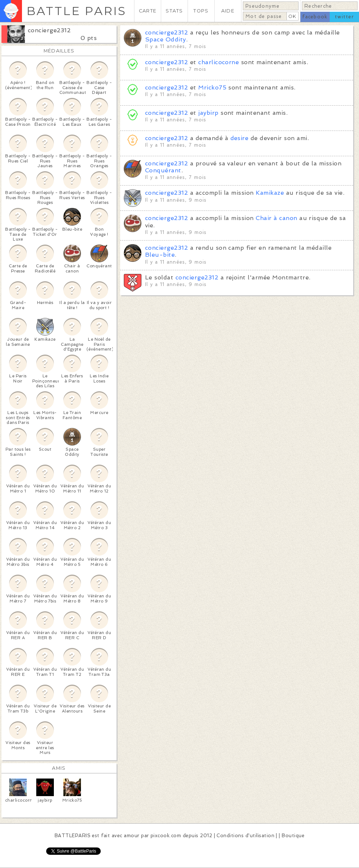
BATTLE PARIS (76, 11)
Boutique (293, 836)
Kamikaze (270, 193)
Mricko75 (212, 87)
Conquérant (163, 170)
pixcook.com (166, 836)
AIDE (228, 11)
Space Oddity (166, 39)
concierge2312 (49, 30)
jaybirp (208, 113)
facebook (315, 17)
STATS (174, 11)
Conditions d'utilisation (245, 836)
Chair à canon (276, 218)
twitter (344, 17)
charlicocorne (219, 62)
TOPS (201, 11)
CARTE (148, 11)
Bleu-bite (160, 255)
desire (240, 138)
